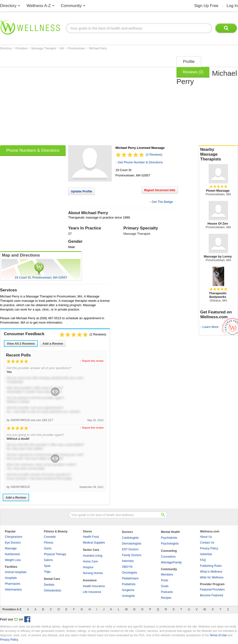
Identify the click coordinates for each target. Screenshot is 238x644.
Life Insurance (92, 592)
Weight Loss (13, 560)
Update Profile (81, 191)
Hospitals (11, 578)
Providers (22, 48)
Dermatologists (132, 544)
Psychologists (170, 544)
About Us (206, 537)
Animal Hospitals (16, 572)
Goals (165, 586)
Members (167, 575)
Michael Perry (98, 48)
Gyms (48, 548)
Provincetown (77, 48)
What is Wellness (211, 572)
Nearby (218, 154)
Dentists (49, 585)
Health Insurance (94, 586)
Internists (128, 561)
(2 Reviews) (154, 155)
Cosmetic (50, 537)
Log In (232, 6)
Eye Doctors (13, 543)
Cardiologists (130, 538)
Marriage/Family (171, 562)
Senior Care (91, 550)
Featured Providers (212, 590)
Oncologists (130, 573)
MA (62, 48)
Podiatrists (129, 584)
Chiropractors (14, 537)
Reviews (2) (193, 72)
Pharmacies (12, 584)
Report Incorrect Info (160, 190)
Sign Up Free (206, 6)
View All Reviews (21, 344)
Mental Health (170, 532)
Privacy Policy (209, 548)
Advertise (206, 554)
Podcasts (167, 592)
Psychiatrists (169, 538)
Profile (189, 62)
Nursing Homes (93, 573)
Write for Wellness (212, 577)
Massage (11, 548)
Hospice (88, 567)
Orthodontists (52, 591)
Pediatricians (130, 578)
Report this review (93, 361)
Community (71, 6)
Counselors (168, 557)
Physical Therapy (55, 554)
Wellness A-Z (39, 6)
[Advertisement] (45, 99)
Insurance (90, 580)
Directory (8, 6)
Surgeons (128, 590)
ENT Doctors (130, 549)
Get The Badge (162, 202)
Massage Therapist (44, 48)
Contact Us (207, 543)
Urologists (128, 596)
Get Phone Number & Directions (140, 162)
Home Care (90, 561)
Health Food (91, 537)
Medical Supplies (94, 543)
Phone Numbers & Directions (33, 150)
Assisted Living (93, 556)
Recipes (166, 598)
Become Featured (211, 595)
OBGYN (127, 567)
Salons (48, 560)
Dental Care (52, 579)
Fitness (49, 543)
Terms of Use (218, 635)
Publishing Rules (211, 566)
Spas (47, 566)
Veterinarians (13, 590)
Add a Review (53, 344)
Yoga (47, 572)
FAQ (203, 560)
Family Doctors (132, 555)
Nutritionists (12, 554)
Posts (165, 580)
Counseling (169, 551)
